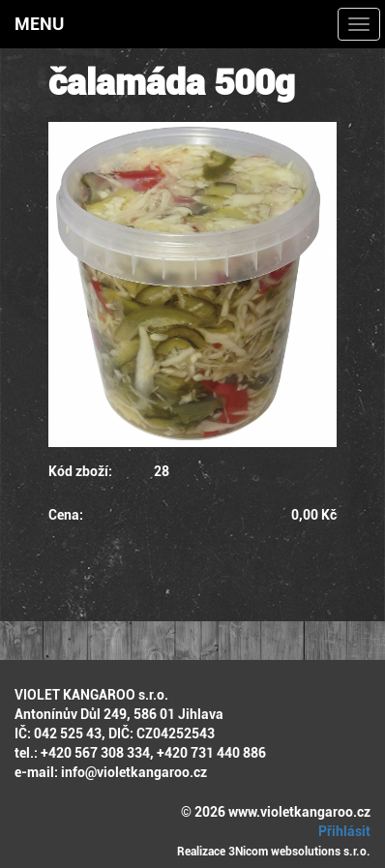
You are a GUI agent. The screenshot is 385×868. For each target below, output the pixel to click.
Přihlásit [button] (341, 831)
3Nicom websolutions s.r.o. (299, 852)
